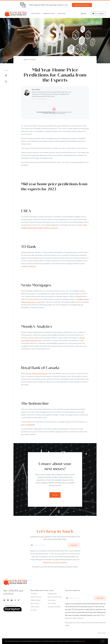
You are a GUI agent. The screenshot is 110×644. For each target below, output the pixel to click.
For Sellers (34, 610)
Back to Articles (30, 60)
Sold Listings (52, 600)
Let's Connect (52, 603)
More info (82, 641)
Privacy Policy (102, 633)
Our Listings (36, 14)
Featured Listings (36, 600)
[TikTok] (19, 600)
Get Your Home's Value (55, 597)
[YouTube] (12, 600)
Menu (84, 14)
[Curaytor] (12, 611)
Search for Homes (36, 597)
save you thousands (28, 425)
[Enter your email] (50, 545)
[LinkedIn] (8, 600)
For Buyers (34, 594)
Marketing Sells (49, 14)
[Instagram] (15, 600)
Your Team (62, 14)
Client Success (35, 607)
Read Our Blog (35, 603)
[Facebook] (4, 600)
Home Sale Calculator (54, 607)
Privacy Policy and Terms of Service (55, 562)
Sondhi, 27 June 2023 (29, 266)
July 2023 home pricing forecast (36, 373)
